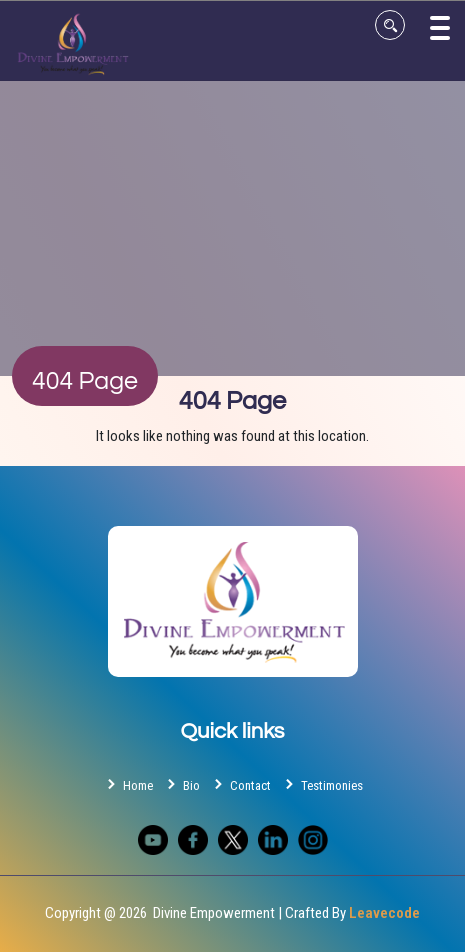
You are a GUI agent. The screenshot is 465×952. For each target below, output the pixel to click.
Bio (181, 784)
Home (128, 784)
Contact (240, 784)
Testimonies (322, 784)
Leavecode (384, 913)
